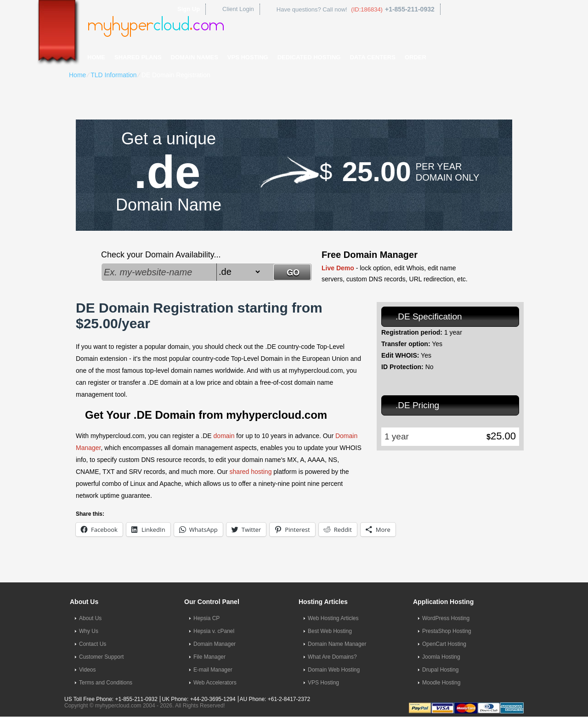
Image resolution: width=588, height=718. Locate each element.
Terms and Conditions (106, 683)
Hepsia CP (206, 618)
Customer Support (101, 657)
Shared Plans (138, 57)
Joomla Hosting (441, 657)
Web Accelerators (215, 683)
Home (96, 57)
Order (416, 57)
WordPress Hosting (446, 618)
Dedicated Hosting (309, 57)
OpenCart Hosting (444, 644)
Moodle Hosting (441, 683)
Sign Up (189, 9)
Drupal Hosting (440, 670)
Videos (87, 670)
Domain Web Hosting (334, 670)
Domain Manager (215, 644)
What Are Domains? (332, 657)
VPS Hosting (248, 57)
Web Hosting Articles (333, 618)
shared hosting (251, 472)
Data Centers (372, 57)
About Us (90, 618)
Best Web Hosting (330, 631)
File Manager (209, 657)
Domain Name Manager (337, 644)
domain (224, 436)
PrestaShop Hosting (447, 631)
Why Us (89, 631)
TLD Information (113, 75)
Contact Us (93, 644)
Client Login (238, 9)
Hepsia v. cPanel (214, 631)
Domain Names (195, 57)
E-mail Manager (213, 670)
